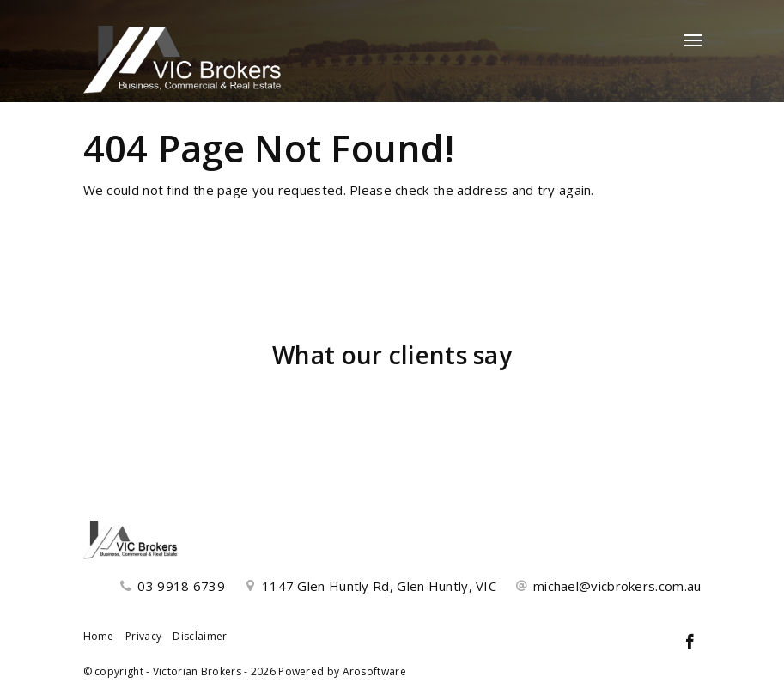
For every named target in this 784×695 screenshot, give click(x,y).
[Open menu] (693, 40)
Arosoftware (374, 671)
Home (99, 636)
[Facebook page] (690, 643)
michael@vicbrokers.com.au (617, 586)
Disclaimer (200, 636)
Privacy (143, 636)
